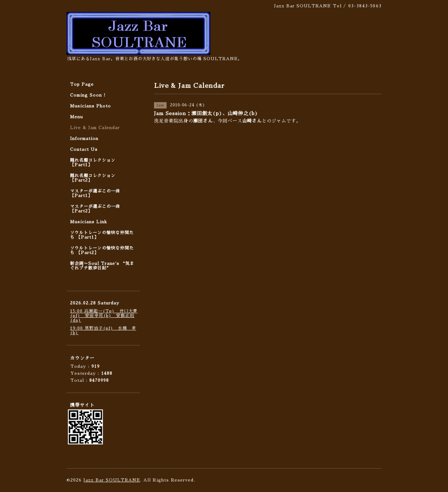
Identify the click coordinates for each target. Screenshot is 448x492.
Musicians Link (89, 222)
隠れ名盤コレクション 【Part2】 (93, 178)
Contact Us (84, 149)
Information (84, 139)
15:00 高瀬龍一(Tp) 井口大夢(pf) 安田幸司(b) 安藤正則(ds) (104, 316)
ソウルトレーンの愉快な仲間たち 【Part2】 (102, 250)
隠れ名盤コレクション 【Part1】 (93, 163)
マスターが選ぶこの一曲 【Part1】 (95, 193)
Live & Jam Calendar (95, 128)
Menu (76, 117)
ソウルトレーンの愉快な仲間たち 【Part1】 (102, 235)
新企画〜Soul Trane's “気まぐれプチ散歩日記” (102, 266)
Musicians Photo (90, 106)
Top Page (82, 84)
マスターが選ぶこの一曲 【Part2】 (95, 209)
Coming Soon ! (88, 95)
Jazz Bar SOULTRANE (112, 480)
